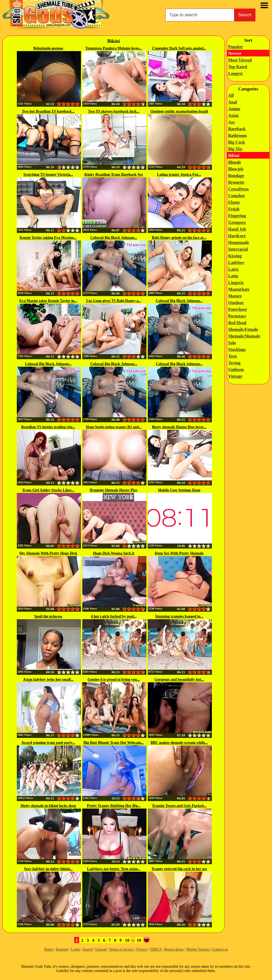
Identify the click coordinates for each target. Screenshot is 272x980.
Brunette (236, 182)
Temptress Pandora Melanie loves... (114, 48)
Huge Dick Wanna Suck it (114, 553)
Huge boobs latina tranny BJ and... (114, 427)
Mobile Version (198, 949)
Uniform (236, 370)
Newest (235, 53)
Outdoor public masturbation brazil (179, 111)
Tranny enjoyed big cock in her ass (179, 869)
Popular (236, 47)
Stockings (237, 349)
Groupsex (237, 222)
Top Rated (238, 67)
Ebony (234, 202)
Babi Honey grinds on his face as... (179, 238)
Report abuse (174, 949)
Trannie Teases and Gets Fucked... (179, 806)
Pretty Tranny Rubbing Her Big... (114, 806)
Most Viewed (240, 60)
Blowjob (236, 169)
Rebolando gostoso (48, 48)
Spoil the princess (48, 616)
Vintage (235, 376)
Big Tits (235, 149)
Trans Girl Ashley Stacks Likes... (48, 490)
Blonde (235, 162)
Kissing (235, 256)
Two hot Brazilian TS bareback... (48, 111)
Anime (234, 109)
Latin (233, 276)
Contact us (220, 949)
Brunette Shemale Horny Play (114, 490)
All (231, 95)
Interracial (238, 249)
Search (245, 15)
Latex (233, 269)
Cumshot (236, 196)
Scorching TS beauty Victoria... (48, 175)
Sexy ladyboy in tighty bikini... (48, 869)
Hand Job (237, 229)
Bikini (234, 156)
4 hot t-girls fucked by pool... (114, 616)
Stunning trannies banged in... (179, 616)
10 (127, 940)
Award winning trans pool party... (48, 743)
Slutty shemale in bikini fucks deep (48, 806)
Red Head (237, 323)
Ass (231, 122)
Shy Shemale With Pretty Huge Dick (48, 553)
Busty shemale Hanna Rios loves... (179, 427)
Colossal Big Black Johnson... (114, 238)
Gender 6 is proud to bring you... (114, 680)
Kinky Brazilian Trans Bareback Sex (114, 175)
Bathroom (237, 135)
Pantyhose (238, 309)
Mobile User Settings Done (179, 490)
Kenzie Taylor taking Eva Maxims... (48, 238)
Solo (232, 343)
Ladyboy (236, 263)
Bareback (237, 129)
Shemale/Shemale (244, 336)
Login (75, 949)
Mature (235, 296)
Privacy (142, 949)
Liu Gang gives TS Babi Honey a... (114, 301)
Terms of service (121, 949)
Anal (233, 102)
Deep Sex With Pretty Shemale (179, 553)
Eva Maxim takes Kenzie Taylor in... (48, 301)
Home (49, 949)
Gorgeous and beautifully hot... (179, 680)
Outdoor (236, 303)
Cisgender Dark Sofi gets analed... (179, 48)
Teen (232, 356)
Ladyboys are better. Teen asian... (114, 869)
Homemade (239, 242)
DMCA (156, 949)
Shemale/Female (243, 329)
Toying (234, 363)
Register (62, 949)
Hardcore (237, 236)
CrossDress (238, 189)
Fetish (234, 209)
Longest (235, 73)
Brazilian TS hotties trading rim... (48, 427)
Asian (233, 115)
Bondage (236, 176)
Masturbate (239, 289)
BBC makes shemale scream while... (179, 743)
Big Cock (237, 142)
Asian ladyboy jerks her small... (48, 680)
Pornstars (237, 316)
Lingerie (236, 283)
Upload (101, 949)
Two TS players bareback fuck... (114, 111)
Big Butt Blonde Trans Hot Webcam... (114, 743)
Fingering (237, 216)
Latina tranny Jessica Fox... (179, 175)
